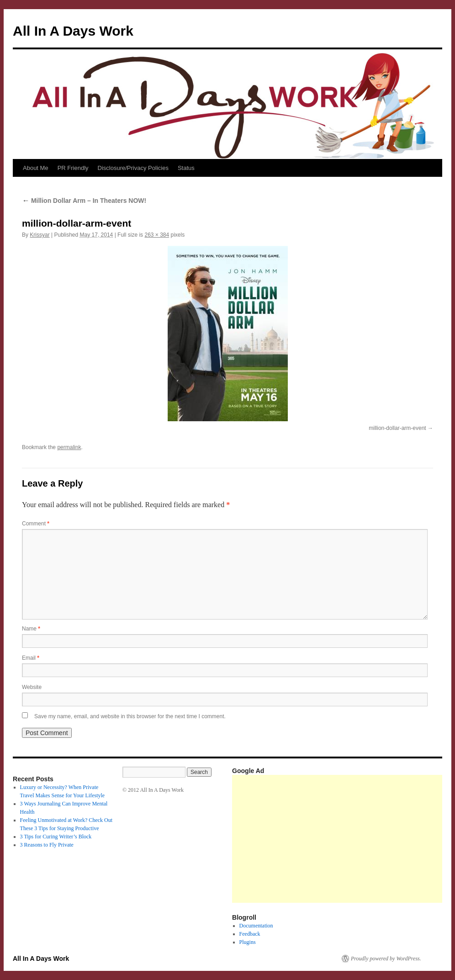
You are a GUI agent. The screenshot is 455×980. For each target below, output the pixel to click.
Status (186, 168)
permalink (69, 447)
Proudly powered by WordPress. (386, 959)
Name (31, 629)
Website (32, 687)
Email (31, 658)
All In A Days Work (73, 31)
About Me (36, 168)
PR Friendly (73, 168)
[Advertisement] (344, 839)
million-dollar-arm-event (397, 428)
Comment (36, 524)
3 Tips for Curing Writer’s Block (56, 837)
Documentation (256, 926)
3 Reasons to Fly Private (47, 845)
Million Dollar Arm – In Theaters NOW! (84, 201)
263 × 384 (157, 235)
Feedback (250, 934)
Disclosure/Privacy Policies (133, 168)
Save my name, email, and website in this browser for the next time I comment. (130, 716)
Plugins (248, 942)
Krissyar (40, 235)
